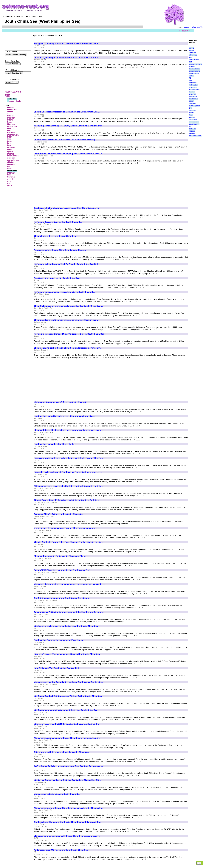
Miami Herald (193, 87)
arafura (10, 111)
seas (8, 97)
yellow (10, 185)
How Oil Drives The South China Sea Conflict (56, 668)
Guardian (192, 76)
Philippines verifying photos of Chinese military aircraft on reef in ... (68, 43)
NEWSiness (192, 94)
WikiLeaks (192, 131)
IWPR (190, 80)
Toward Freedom (194, 122)
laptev (10, 150)
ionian (10, 137)
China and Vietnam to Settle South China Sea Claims (60, 556)
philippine (11, 164)
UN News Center (194, 124)
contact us (184, 31)
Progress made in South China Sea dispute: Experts (60, 250)
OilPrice (191, 101)
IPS (190, 78)
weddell (10, 179)
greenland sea (13, 135)
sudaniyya (11, 173)
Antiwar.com (192, 53)
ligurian (10, 152)
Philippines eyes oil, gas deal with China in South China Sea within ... (69, 486)
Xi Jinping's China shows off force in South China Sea (61, 402)
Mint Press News (194, 90)
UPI (190, 127)
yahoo (194, 27)
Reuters (191, 113)
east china (11, 133)
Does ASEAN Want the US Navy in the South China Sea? (62, 570)
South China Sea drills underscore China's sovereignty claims (65, 416)
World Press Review (195, 136)
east (9, 130)
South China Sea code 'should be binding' (55, 444)
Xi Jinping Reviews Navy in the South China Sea (58, 222)
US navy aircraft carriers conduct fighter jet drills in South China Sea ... (69, 458)
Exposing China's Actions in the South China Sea (58, 514)
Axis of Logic (193, 55)
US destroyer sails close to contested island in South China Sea (66, 626)
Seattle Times (193, 120)
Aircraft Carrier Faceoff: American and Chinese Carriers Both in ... (67, 500)
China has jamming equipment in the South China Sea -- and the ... (67, 58)
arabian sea (12, 109)
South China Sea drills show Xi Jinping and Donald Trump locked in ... (69, 154)
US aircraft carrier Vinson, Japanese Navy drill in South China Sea (67, 654)
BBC (190, 57)
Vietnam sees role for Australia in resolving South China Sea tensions (69, 682)
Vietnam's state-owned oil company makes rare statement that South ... (69, 584)
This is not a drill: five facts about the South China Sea (61, 752)
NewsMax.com (193, 99)
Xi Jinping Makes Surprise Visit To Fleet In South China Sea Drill (66, 264)
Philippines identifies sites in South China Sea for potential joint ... (67, 738)
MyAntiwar (192, 92)
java (9, 143)
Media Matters (193, 85)
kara (9, 145)
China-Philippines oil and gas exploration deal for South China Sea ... (68, 306)
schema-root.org (13, 92)
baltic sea (11, 118)
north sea (11, 158)
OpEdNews (192, 103)
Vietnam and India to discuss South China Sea (57, 794)
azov (9, 114)
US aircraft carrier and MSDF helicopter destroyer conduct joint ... (66, 724)
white (9, 183)
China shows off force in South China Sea (55, 236)
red (9, 166)
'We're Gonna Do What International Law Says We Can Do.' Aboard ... (68, 766)
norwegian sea (13, 160)
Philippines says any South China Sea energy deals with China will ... (68, 808)
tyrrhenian (11, 177)
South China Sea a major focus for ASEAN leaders (59, 640)
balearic (10, 116)
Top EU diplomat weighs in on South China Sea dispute (61, 598)
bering (10, 122)
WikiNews (192, 133)
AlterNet (191, 48)
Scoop (191, 115)
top (199, 863)
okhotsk (10, 162)
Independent (193, 83)
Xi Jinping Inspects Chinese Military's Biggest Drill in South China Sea (69, 334)
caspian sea (12, 126)
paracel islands (15, 101)
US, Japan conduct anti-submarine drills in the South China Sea (66, 710)
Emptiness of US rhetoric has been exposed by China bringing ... (66, 208)
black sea (11, 124)
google (187, 27)
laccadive (11, 147)
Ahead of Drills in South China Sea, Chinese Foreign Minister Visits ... (69, 542)
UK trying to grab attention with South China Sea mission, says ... (67, 836)
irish (9, 139)
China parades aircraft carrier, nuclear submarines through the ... (66, 320)
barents (10, 120)
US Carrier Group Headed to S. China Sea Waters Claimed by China (67, 780)
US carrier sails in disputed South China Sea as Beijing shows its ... (68, 472)
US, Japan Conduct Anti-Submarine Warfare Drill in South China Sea (68, 696)
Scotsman (192, 117)
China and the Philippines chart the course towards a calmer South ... (69, 430)
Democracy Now (194, 73)
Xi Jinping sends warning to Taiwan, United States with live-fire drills (68, 126)
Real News (192, 110)
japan (9, 141)
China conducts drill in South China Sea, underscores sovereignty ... (68, 348)
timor (9, 175)
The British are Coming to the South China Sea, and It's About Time (68, 822)
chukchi (10, 128)
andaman (11, 107)
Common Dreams (194, 69)
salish (10, 169)
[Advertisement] (57, 88)
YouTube (200, 27)
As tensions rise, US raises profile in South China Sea (61, 850)
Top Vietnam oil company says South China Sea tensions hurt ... (66, 528)
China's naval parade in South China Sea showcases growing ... (66, 140)
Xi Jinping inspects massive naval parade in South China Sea (64, 292)
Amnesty (191, 50)
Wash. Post (192, 129)
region (8, 95)
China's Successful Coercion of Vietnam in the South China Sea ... (67, 112)
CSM (190, 62)
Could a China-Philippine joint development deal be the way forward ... (69, 612)
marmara (11, 154)
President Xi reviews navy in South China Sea (57, 278)
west (9, 181)
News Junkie (193, 97)
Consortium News (194, 71)
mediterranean (13, 156)
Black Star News (194, 60)
